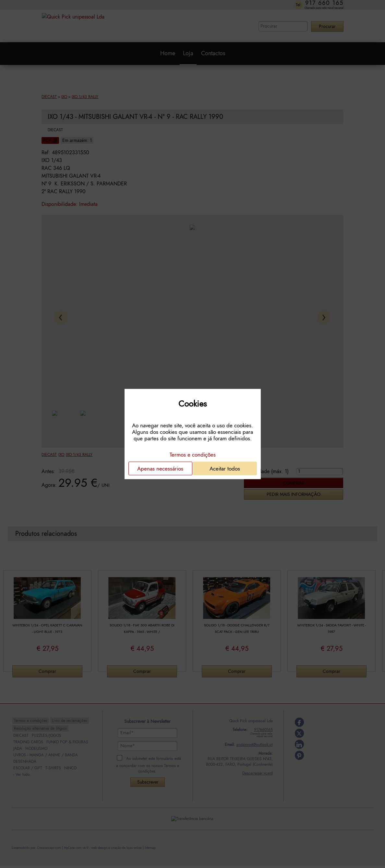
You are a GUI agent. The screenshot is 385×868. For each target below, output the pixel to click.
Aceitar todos (225, 469)
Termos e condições (193, 455)
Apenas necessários (160, 469)
